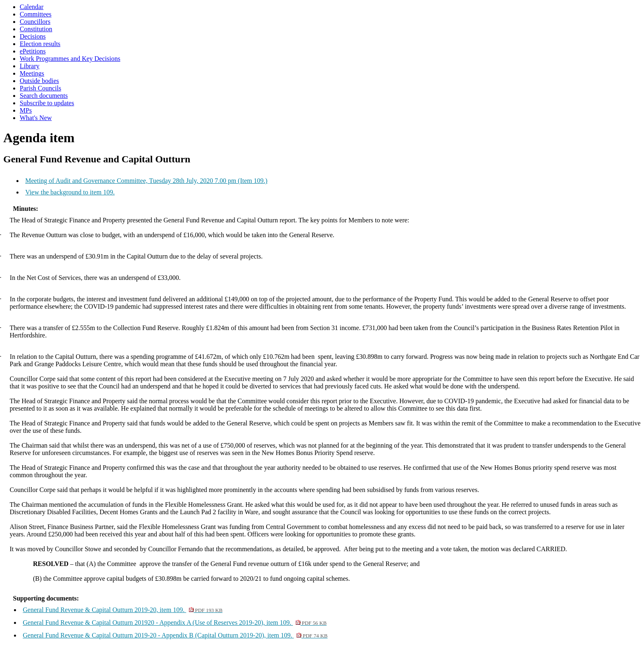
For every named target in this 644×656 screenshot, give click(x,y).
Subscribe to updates (47, 103)
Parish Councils (40, 88)
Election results (40, 44)
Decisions (33, 36)
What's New (36, 118)
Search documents (44, 96)
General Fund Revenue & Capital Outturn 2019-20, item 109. (123, 610)
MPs (26, 110)
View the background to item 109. (70, 192)
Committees (36, 14)
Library (30, 66)
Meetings (32, 73)
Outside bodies (39, 81)
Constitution (36, 29)
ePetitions (33, 51)
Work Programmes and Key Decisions (70, 59)
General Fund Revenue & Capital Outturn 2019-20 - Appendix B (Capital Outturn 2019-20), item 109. (175, 635)
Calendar (32, 7)
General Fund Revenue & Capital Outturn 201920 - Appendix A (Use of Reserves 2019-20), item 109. (175, 623)
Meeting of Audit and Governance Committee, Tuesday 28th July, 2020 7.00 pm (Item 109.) (147, 181)
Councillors (35, 22)
